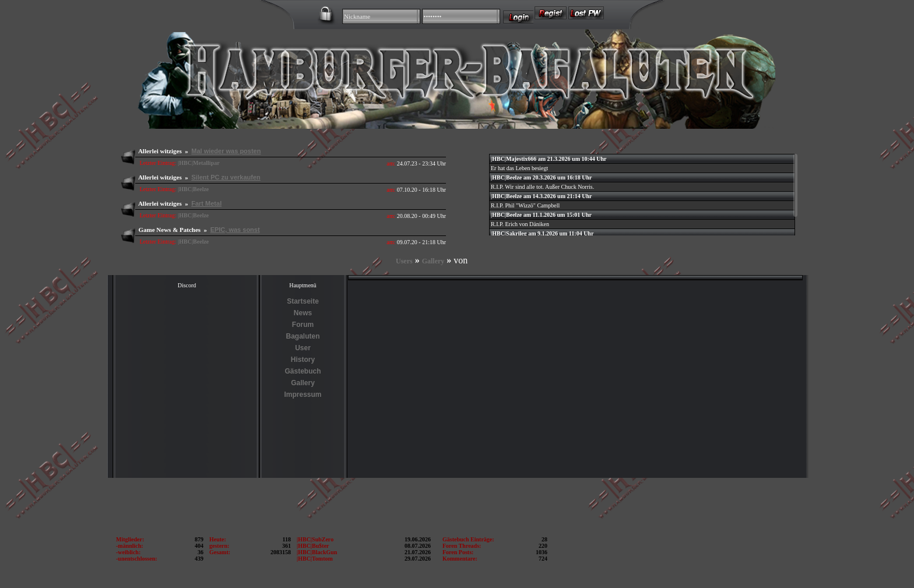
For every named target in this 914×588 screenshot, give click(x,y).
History (303, 360)
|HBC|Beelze (193, 189)
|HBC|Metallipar (199, 163)
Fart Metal (206, 203)
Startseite (303, 301)
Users (404, 261)
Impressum (303, 395)
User (303, 348)
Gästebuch (303, 371)
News (303, 313)
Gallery (433, 261)
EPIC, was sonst (235, 230)
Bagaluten (303, 336)
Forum (303, 325)
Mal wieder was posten (226, 151)
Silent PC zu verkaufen (226, 177)
